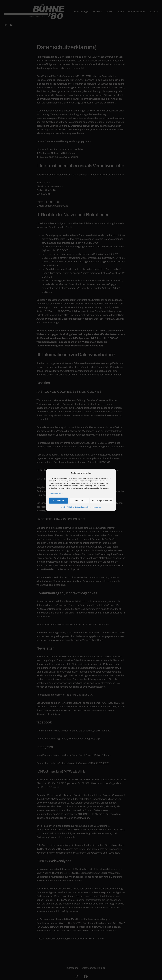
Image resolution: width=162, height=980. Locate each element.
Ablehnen (79, 501)
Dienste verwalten (57, 493)
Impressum (97, 507)
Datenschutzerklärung (83, 507)
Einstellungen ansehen (102, 501)
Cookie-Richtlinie (68, 507)
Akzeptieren (58, 501)
